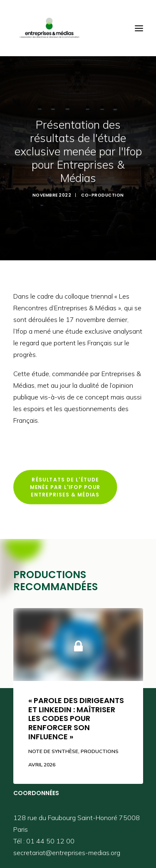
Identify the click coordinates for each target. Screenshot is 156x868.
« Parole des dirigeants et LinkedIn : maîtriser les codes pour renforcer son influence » (76, 714)
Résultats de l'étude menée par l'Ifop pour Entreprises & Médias (66, 483)
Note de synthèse (53, 747)
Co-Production (103, 193)
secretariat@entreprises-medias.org (67, 848)
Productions (100, 747)
